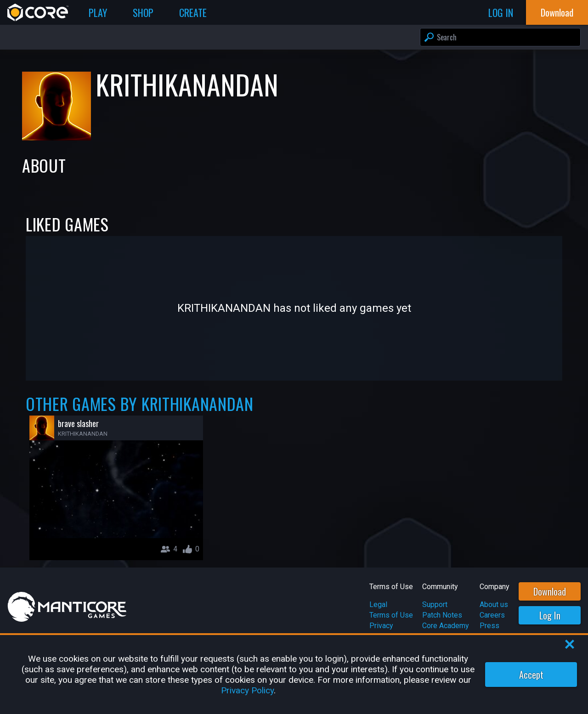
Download (550, 591)
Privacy (381, 626)
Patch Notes (442, 615)
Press (489, 626)
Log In (550, 615)
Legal (378, 604)
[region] (294, 675)
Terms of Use (391, 615)
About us (494, 604)
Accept (531, 675)
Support (435, 604)
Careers (492, 615)
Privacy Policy (247, 690)
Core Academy (446, 626)
